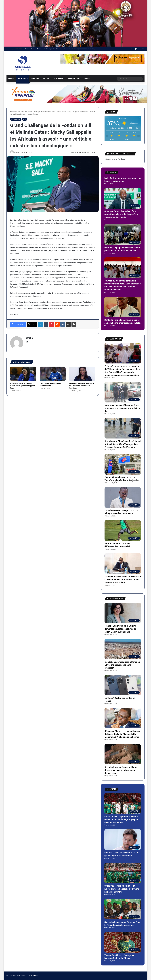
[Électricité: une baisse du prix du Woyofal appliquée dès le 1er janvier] (123, 464)
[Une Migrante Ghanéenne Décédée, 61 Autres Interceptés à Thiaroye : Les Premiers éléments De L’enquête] (123, 428)
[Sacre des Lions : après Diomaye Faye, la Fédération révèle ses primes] (123, 909)
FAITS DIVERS (58, 79)
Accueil (14, 112)
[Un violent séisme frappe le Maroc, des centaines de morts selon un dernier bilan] (123, 754)
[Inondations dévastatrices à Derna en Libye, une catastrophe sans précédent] (123, 649)
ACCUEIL (11, 79)
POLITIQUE (35, 79)
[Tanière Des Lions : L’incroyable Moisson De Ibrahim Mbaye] (123, 942)
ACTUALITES (23, 79)
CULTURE (46, 79)
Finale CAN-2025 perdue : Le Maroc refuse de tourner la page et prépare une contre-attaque (121, 819)
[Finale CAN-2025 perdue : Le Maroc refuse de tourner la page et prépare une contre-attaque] (123, 803)
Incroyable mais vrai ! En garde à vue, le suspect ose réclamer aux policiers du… (122, 408)
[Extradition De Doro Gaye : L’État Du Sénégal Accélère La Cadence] (123, 497)
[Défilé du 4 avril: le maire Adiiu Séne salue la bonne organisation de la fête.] (123, 307)
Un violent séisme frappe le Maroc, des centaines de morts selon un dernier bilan (121, 770)
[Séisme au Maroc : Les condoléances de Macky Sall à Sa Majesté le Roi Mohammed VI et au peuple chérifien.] (123, 718)
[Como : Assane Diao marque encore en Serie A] (53, 374)
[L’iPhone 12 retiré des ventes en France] (123, 685)
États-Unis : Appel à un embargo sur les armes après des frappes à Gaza (23, 386)
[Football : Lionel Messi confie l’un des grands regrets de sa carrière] (123, 840)
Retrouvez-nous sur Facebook (115, 159)
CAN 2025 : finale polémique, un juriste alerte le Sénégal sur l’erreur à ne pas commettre (122, 889)
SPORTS (87, 79)
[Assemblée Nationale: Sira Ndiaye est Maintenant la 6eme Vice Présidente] (82, 374)
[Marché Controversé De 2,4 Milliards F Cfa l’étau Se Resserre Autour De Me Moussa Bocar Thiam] (123, 564)
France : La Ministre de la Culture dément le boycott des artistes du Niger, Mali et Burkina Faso (120, 629)
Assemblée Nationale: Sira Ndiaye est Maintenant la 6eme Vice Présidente (82, 386)
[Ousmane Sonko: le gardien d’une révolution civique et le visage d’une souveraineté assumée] (123, 198)
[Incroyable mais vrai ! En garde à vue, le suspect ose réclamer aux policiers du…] (123, 392)
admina (17, 152)
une (24, 119)
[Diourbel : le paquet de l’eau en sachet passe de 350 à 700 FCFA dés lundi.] (123, 235)
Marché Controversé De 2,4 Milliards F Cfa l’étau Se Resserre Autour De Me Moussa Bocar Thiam (123, 579)
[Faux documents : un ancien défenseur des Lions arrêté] (123, 531)
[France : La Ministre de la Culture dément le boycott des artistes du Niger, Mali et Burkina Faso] (123, 613)
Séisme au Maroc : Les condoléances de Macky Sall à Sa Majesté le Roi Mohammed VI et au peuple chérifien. (122, 734)
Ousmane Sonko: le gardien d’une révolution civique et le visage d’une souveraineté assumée (68, 49)
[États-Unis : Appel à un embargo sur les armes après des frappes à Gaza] (23, 374)
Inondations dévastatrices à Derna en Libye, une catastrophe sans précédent (122, 665)
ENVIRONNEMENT (73, 79)
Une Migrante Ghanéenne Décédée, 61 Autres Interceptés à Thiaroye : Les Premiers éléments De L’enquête (123, 444)
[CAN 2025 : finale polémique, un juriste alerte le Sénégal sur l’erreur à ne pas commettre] (123, 873)
